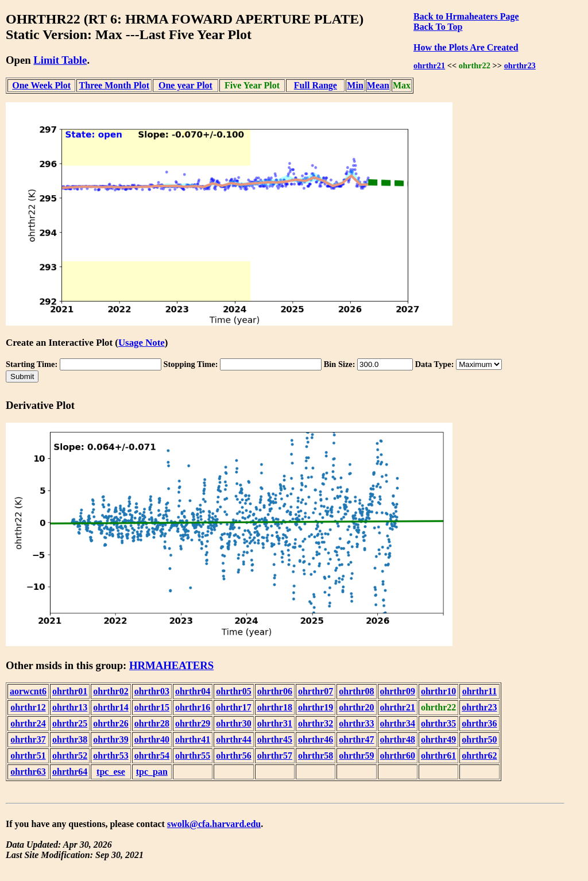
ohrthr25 (70, 723)
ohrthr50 (479, 739)
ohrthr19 (316, 707)
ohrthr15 (152, 707)
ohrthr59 (356, 756)
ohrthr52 (70, 756)
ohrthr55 (193, 756)
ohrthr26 (111, 723)
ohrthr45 (275, 739)
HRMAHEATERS (171, 665)
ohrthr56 (233, 756)
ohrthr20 (356, 707)
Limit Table (60, 60)
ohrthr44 (233, 739)
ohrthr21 (429, 65)
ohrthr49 (438, 739)
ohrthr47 (356, 739)
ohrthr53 (111, 756)
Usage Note (142, 343)
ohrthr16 (193, 707)
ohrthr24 (28, 723)
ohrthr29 (193, 723)
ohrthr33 (356, 723)
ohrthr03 (152, 691)
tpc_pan (152, 772)
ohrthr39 (111, 739)
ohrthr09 (398, 691)
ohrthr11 (479, 691)
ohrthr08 (356, 691)
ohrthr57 (275, 756)
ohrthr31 (275, 723)
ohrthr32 (316, 723)
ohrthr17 (233, 707)
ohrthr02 (111, 691)
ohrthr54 (152, 756)
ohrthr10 (438, 691)
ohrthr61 (438, 756)
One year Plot (185, 85)
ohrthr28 (152, 723)
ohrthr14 (111, 707)
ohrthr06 (275, 691)
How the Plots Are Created (466, 47)
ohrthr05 (233, 691)
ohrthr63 (28, 772)
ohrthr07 (316, 691)
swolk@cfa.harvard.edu (214, 824)
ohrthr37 (28, 739)
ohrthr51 (28, 756)
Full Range (316, 85)
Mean (378, 85)
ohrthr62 (479, 756)
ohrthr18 (275, 707)
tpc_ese (111, 772)
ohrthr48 (398, 739)
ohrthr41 (193, 739)
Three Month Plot (114, 85)
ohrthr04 (193, 691)
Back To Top (438, 27)
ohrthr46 (316, 739)
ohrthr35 (438, 723)
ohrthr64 (70, 772)
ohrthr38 (70, 739)
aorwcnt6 (28, 691)
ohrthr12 (28, 707)
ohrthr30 (233, 723)
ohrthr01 (70, 691)
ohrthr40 (152, 739)
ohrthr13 (70, 707)
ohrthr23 (520, 65)
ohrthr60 (398, 756)
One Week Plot (41, 85)
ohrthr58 (316, 756)
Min (355, 85)
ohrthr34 (398, 723)
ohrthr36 (479, 723)
